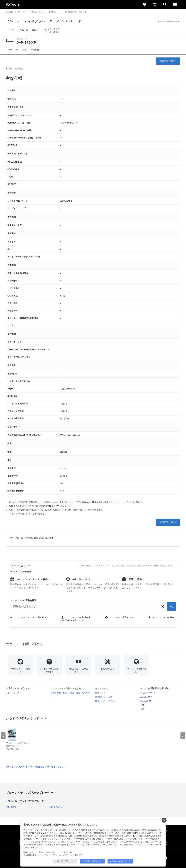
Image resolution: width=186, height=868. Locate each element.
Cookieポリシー (53, 852)
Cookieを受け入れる (121, 861)
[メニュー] (175, 5)
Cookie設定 (63, 861)
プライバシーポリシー (61, 855)
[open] (165, 5)
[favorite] (145, 5)
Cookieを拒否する (93, 861)
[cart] (155, 5)
